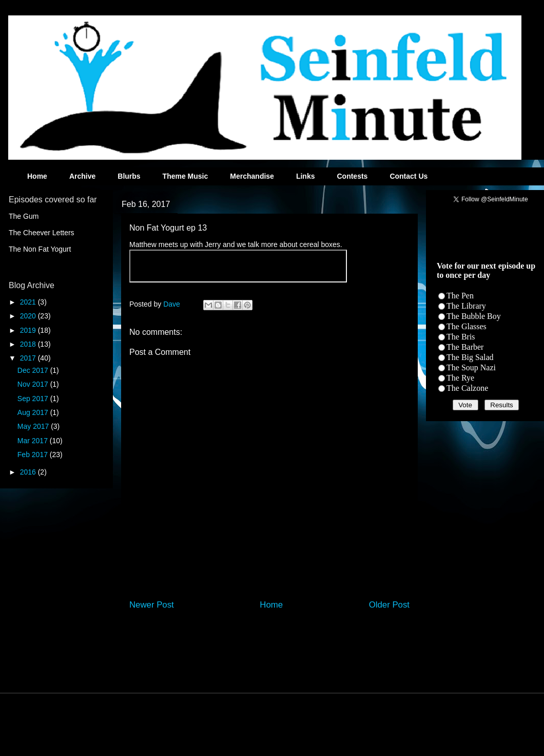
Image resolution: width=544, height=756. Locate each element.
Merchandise (252, 176)
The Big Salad (470, 357)
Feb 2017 (34, 455)
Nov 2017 (34, 384)
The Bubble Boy (474, 316)
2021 (29, 302)
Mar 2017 (34, 441)
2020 (29, 316)
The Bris (461, 337)
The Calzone (467, 388)
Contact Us (409, 176)
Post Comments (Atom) (291, 632)
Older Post (389, 605)
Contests (352, 176)
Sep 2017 (34, 399)
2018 (29, 344)
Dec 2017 (34, 370)
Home (37, 176)
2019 (29, 330)
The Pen (460, 296)
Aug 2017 (34, 412)
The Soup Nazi (471, 367)
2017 (29, 358)
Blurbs (129, 176)
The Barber (465, 347)
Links (306, 176)
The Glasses (467, 326)
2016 (29, 472)
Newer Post (152, 605)
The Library (466, 306)
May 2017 (34, 426)
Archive (82, 176)
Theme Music (186, 176)
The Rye (460, 378)
